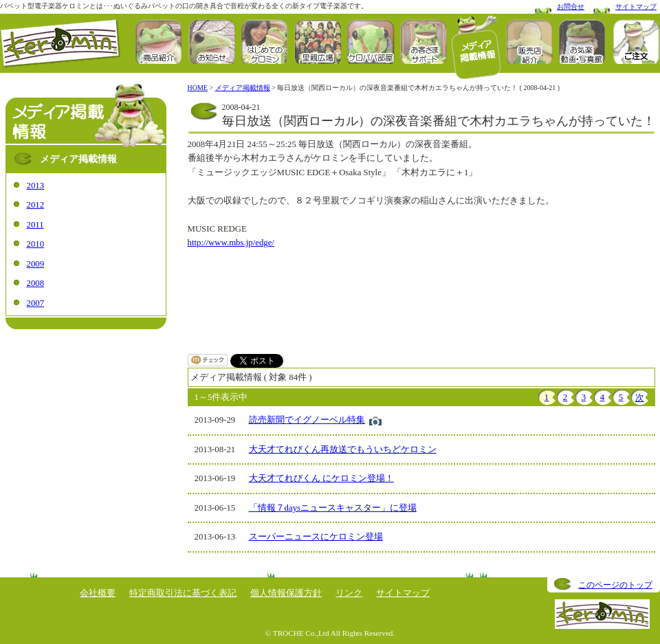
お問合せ (571, 7)
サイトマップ (636, 7)
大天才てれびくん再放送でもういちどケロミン (343, 449)
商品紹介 (159, 42)
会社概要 (98, 593)
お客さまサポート (423, 42)
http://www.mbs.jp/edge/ (231, 243)
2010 (36, 244)
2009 (36, 264)
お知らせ (212, 42)
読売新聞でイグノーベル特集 (307, 420)
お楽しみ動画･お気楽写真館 (582, 42)
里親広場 (318, 42)
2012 (36, 205)
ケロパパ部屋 (371, 42)
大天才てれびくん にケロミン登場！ (321, 478)
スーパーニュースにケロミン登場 (316, 537)
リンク (349, 593)
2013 (36, 186)
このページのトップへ (615, 586)
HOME (198, 88)
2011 (35, 225)
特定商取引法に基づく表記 (183, 593)
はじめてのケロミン (265, 42)
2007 (36, 303)
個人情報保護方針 (286, 593)
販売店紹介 (529, 42)
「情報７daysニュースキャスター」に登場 (333, 508)
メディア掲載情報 (476, 47)
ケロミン (60, 43)
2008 (36, 283)
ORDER (635, 42)
